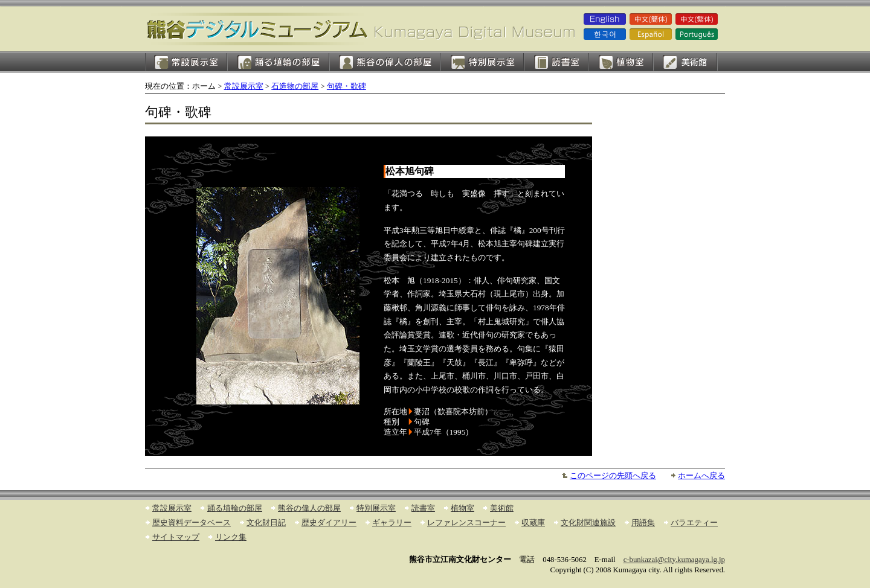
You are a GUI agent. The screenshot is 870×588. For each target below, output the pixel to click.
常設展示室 (186, 62)
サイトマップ (176, 537)
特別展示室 (482, 62)
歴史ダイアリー (329, 523)
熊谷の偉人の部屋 (385, 62)
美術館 (685, 62)
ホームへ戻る (701, 476)
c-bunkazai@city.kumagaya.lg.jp (674, 560)
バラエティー (694, 523)
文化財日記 (266, 523)
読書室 (556, 62)
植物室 (621, 62)
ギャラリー (392, 523)
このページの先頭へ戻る (613, 476)
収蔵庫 (533, 523)
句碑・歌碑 (346, 86)
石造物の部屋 (295, 86)
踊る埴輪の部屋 (278, 62)
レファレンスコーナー (466, 523)
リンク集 (231, 537)
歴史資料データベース (192, 523)
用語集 (643, 523)
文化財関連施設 (588, 523)
